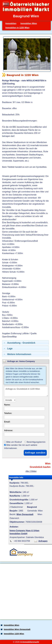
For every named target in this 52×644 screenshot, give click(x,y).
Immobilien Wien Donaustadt (17, 629)
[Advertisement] (26, 592)
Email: (7, 422)
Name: (7, 405)
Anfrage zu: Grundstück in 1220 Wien (26, 391)
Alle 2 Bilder (31, 471)
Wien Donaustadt (25, 514)
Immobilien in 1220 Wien (17, 28)
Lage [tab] (8, 349)
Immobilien (11, 23)
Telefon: (8, 413)
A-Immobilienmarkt (30, 642)
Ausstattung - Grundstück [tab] (19, 343)
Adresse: (9, 430)
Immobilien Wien (29, 23)
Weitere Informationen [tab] (17, 354)
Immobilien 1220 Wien (14, 634)
